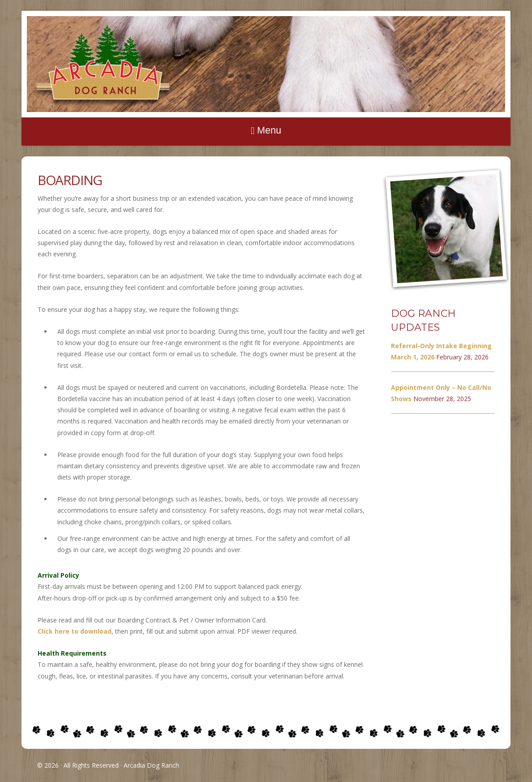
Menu (269, 130)
